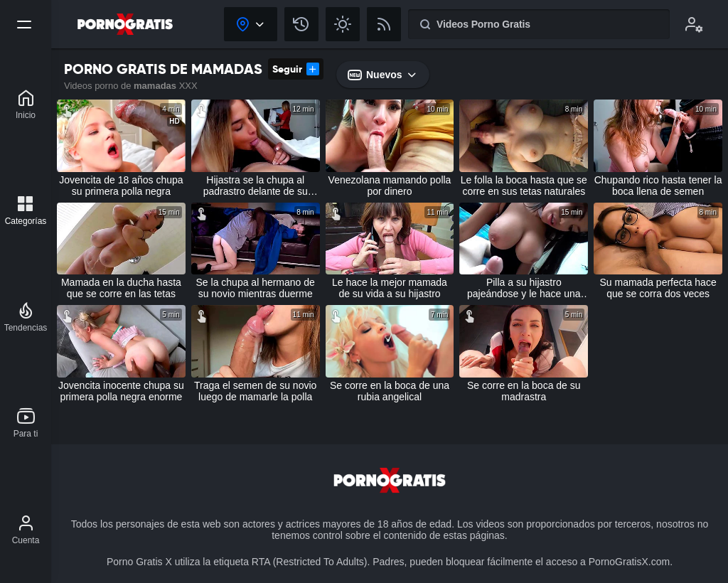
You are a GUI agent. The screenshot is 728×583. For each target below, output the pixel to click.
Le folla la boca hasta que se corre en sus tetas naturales (524, 186)
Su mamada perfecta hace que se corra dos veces (658, 288)
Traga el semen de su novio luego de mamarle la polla (255, 391)
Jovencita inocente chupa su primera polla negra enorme (121, 391)
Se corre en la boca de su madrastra (524, 391)
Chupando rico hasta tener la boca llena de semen (658, 186)
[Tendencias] (26, 317)
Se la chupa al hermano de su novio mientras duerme (256, 288)
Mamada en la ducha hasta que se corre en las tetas (121, 288)
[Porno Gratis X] (26, 105)
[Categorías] (26, 210)
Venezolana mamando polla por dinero (390, 186)
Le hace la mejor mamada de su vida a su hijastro (390, 288)
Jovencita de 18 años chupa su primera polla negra (121, 186)
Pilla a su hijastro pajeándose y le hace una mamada (524, 288)
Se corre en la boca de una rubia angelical (390, 391)
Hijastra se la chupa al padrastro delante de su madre (256, 186)
